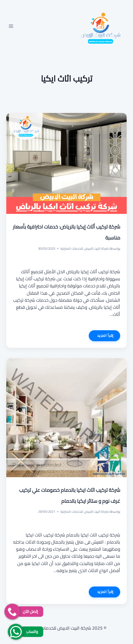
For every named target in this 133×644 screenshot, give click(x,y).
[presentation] (66, 163)
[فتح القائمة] (11, 26)
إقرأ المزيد (101, 337)
